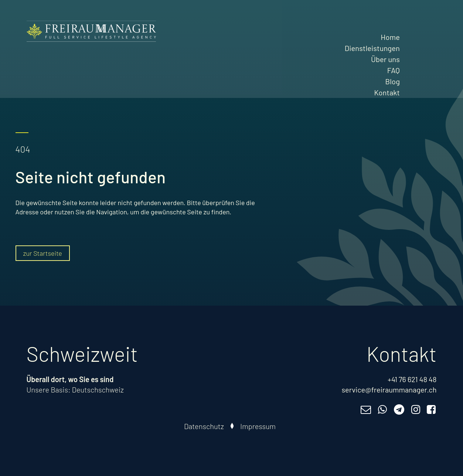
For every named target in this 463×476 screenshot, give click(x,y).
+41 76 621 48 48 (412, 379)
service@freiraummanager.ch (389, 390)
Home (390, 37)
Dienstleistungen (372, 48)
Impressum (258, 426)
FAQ (394, 70)
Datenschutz (204, 426)
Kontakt (387, 92)
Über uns (385, 59)
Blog (393, 81)
